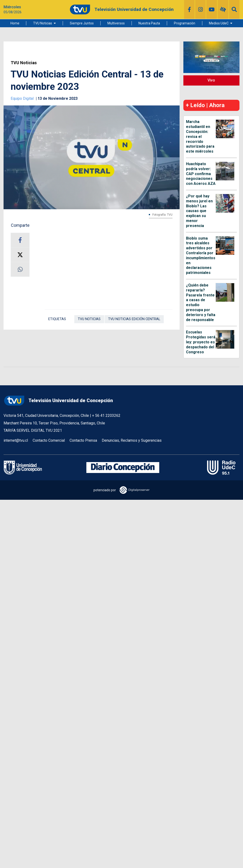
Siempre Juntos (82, 23)
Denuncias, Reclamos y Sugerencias (132, 440)
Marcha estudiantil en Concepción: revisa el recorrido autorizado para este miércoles (200, 136)
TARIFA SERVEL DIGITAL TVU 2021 (33, 430)
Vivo (211, 80)
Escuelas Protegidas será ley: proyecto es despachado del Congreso (201, 342)
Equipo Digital (23, 98)
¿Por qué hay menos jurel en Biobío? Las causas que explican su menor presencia (199, 211)
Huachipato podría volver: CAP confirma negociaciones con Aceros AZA (201, 174)
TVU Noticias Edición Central (134, 319)
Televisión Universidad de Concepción (58, 401)
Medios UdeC (219, 23)
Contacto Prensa (83, 440)
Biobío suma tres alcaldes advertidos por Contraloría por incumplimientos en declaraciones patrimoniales (201, 256)
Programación (185, 23)
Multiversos (116, 23)
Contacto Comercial (49, 440)
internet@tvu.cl (16, 440)
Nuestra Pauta (149, 23)
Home (15, 23)
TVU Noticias (43, 23)
